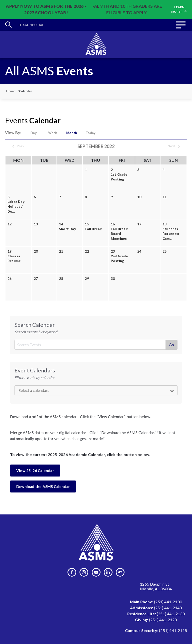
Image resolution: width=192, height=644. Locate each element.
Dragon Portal (31, 25)
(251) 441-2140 (168, 608)
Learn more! (179, 9)
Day (34, 133)
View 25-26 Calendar (35, 471)
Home (11, 91)
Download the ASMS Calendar (43, 486)
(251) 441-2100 (168, 602)
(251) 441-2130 (171, 614)
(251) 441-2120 (163, 620)
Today (91, 133)
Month (72, 133)
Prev (18, 146)
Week (53, 133)
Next (174, 146)
